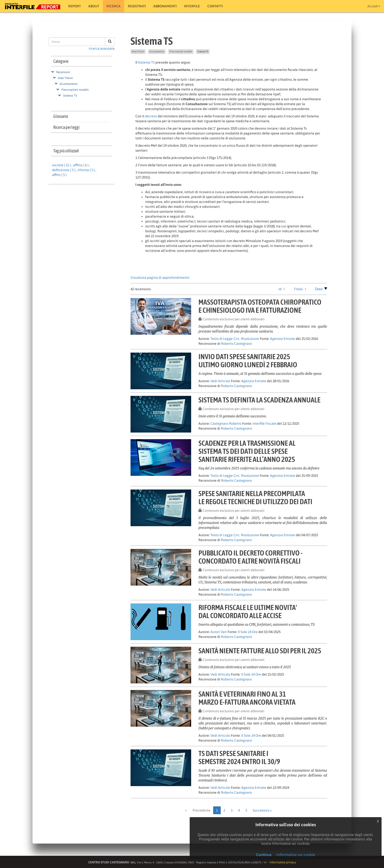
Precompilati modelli (75, 90)
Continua (264, 855)
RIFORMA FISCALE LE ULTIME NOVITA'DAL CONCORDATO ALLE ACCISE (248, 611)
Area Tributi (65, 78)
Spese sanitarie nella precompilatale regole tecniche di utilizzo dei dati (255, 497)
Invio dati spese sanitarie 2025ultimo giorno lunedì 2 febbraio (248, 361)
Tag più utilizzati (66, 151)
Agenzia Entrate (283, 339)
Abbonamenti (165, 6)
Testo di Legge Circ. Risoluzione (235, 339)
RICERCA (114, 6)
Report (75, 6)
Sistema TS (70, 96)
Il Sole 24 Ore (248, 632)
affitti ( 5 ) (59, 175)
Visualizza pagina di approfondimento (160, 278)
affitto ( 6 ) (81, 165)
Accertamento (69, 84)
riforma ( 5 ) (86, 170)
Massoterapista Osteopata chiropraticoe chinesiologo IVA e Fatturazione (260, 306)
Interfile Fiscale (264, 423)
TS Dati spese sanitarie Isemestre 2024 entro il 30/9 (239, 757)
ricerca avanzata (102, 48)
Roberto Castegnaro (236, 344)
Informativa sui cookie (296, 855)
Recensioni (63, 72)
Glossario (61, 116)
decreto (151, 116)
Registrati (137, 6)
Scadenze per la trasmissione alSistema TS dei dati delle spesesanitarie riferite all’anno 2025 (247, 451)
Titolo (298, 289)
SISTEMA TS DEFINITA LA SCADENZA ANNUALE (259, 400)
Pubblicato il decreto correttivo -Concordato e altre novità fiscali (251, 557)
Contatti (215, 6)
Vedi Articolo (220, 381)
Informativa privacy (283, 862)
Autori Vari (219, 632)
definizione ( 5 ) (64, 170)
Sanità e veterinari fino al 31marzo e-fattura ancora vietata (247, 698)
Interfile (192, 6)
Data (319, 289)
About (94, 6)
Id (280, 289)
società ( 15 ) (61, 165)
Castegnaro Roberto (226, 423)
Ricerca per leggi (66, 127)
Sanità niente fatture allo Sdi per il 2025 (260, 651)
